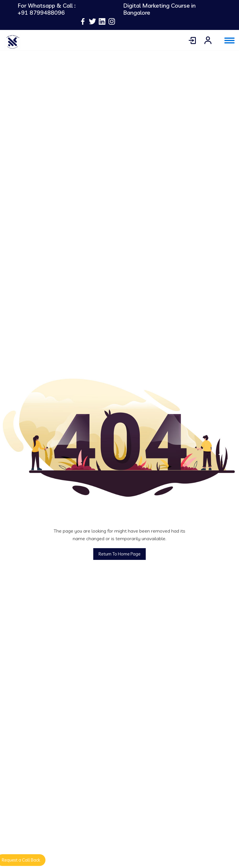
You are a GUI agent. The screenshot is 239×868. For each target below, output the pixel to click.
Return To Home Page (119, 554)
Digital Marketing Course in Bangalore (159, 9)
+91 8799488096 (41, 13)
